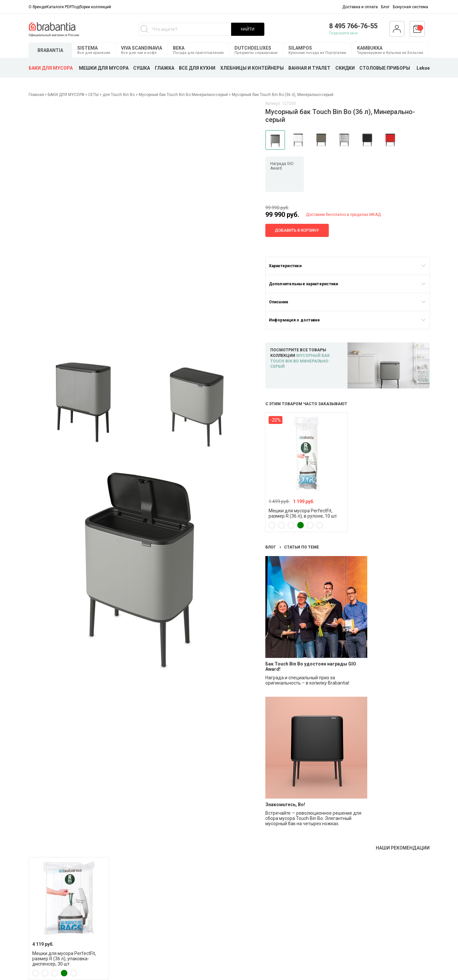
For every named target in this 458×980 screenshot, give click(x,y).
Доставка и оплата (360, 7)
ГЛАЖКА (165, 68)
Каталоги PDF (59, 7)
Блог (385, 7)
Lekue (423, 68)
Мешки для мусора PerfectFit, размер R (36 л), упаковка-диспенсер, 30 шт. (64, 959)
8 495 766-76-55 (353, 26)
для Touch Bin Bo (119, 95)
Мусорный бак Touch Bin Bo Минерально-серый (183, 95)
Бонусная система (410, 7)
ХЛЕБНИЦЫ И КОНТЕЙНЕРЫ (252, 68)
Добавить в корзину (297, 230)
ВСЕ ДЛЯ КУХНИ (197, 68)
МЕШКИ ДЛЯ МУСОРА (104, 68)
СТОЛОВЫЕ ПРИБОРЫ (385, 68)
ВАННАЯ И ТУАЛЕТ (309, 68)
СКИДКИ (345, 68)
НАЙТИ (247, 29)
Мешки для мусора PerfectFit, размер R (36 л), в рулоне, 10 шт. (303, 513)
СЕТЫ (93, 95)
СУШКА (142, 68)
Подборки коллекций (91, 7)
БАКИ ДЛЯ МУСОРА (51, 68)
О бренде (37, 7)
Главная (37, 95)
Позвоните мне (343, 33)
